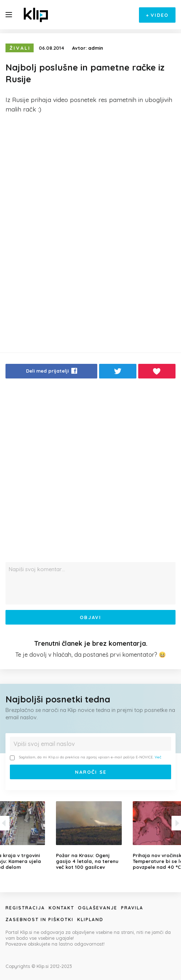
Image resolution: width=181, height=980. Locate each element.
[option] (91, 836)
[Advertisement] (90, 174)
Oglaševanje (98, 908)
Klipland (90, 919)
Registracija (25, 908)
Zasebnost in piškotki (39, 919)
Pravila (132, 908)
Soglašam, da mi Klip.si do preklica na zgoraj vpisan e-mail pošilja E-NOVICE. (86, 757)
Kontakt (61, 908)
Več (158, 757)
